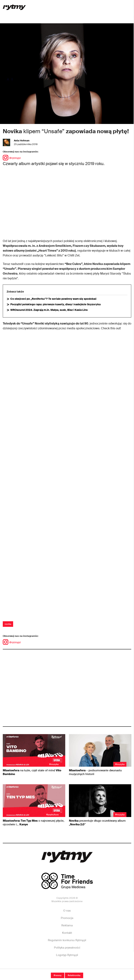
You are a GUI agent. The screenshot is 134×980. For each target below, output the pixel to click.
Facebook (41, 966)
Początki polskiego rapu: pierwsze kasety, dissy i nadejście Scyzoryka (55, 304)
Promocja (67, 918)
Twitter (92, 966)
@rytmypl (12, 158)
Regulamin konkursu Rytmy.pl (67, 940)
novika (8, 624)
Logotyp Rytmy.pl (67, 955)
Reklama (67, 925)
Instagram (67, 966)
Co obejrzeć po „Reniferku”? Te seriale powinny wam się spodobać (53, 299)
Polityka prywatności (67, 948)
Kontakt (67, 933)
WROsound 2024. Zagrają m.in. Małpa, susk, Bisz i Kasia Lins (49, 310)
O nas (67, 911)
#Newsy (58, 975)
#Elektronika (74, 975)
